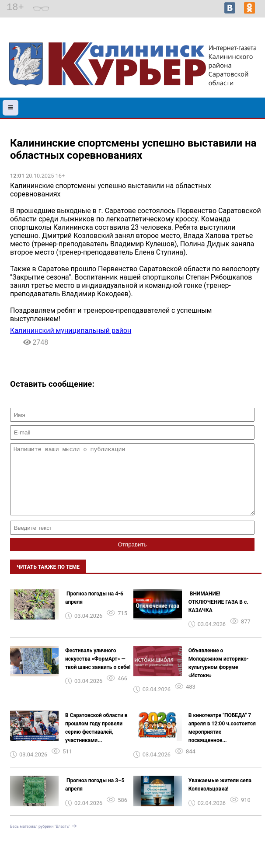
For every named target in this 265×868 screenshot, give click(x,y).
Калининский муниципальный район (71, 331)
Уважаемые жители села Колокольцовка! (220, 798)
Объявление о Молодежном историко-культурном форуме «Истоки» (219, 676)
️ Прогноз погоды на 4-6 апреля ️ (94, 611)
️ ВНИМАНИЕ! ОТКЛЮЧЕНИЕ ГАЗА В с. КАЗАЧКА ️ (218, 615)
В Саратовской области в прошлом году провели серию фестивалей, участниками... (96, 741)
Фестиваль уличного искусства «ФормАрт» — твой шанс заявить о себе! (98, 672)
